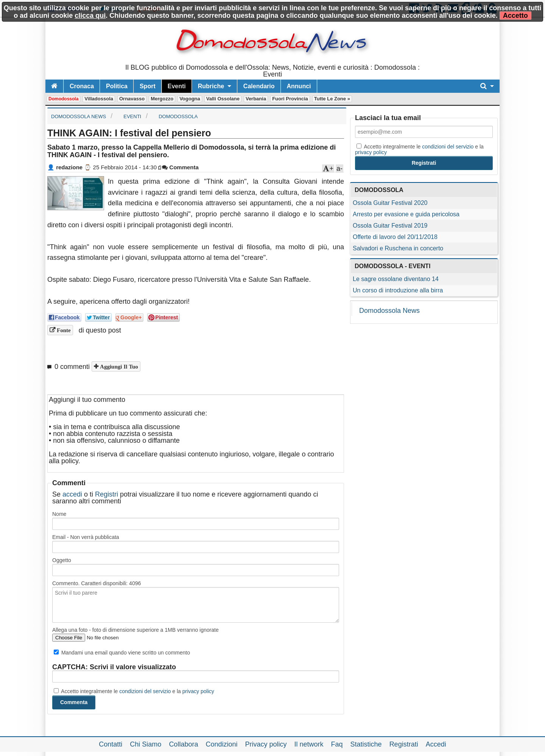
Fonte (63, 330)
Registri (107, 494)
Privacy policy (266, 744)
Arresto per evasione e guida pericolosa (406, 214)
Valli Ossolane (223, 99)
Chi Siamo (146, 744)
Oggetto (62, 560)
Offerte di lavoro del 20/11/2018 (395, 237)
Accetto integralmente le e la (134, 691)
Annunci (299, 86)
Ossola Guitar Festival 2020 (390, 203)
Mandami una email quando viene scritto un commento (122, 653)
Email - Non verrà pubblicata (86, 537)
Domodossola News (389, 311)
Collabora (183, 744)
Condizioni (221, 744)
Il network (309, 744)
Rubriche (211, 86)
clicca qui (90, 16)
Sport (148, 86)
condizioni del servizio (145, 691)
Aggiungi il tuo (118, 366)
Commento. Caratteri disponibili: (97, 583)
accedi (72, 494)
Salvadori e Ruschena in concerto (398, 248)
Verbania (256, 99)
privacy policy (198, 691)
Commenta (180, 167)
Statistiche (366, 744)
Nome (59, 514)
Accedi (436, 744)
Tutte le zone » (332, 99)
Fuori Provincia (290, 99)
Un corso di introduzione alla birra (398, 290)
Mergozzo (162, 99)
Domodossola (63, 99)
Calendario (259, 86)
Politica (117, 86)
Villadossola (99, 99)
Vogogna (190, 99)
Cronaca (82, 86)
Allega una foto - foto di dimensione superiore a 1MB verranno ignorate (135, 630)
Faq (337, 744)
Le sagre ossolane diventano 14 (396, 279)
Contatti (111, 744)
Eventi (177, 86)
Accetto (515, 16)
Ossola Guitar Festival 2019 (390, 226)
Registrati (404, 744)
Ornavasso (132, 99)
